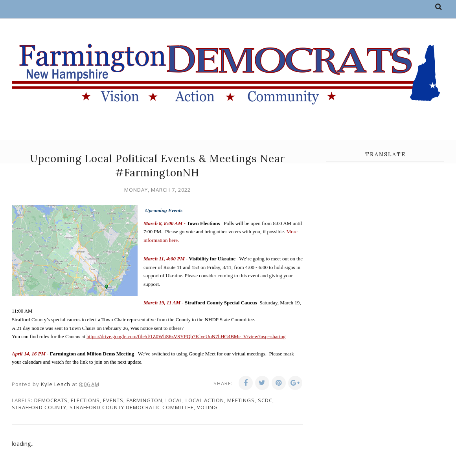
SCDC (265, 400)
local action (205, 400)
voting (207, 407)
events (113, 400)
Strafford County (39, 407)
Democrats (51, 400)
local (174, 400)
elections (85, 400)
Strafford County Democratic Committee (132, 407)
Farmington (144, 400)
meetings (241, 400)
